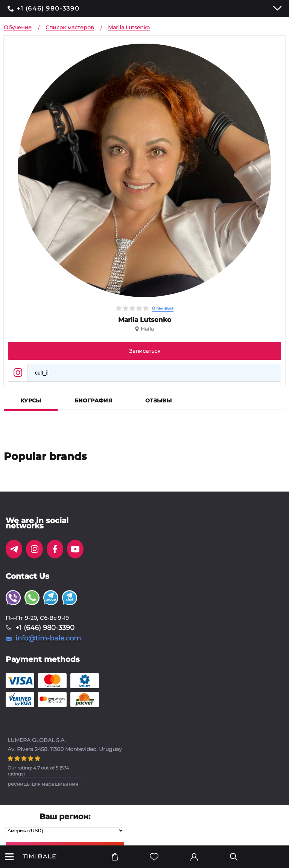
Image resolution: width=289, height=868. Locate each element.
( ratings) (38, 771)
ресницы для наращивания (43, 784)
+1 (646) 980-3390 (48, 9)
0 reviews (163, 308)
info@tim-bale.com (48, 638)
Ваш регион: (65, 816)
